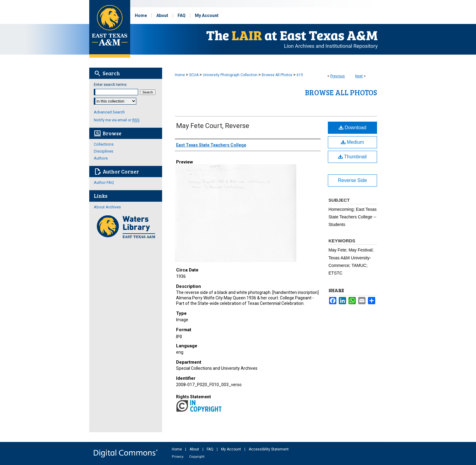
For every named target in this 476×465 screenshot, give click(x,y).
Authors (101, 158)
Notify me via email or (117, 120)
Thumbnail (352, 157)
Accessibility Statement (269, 449)
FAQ (211, 449)
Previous (338, 76)
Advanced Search (109, 112)
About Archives (107, 207)
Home (180, 75)
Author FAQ (104, 182)
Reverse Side (352, 180)
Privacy (178, 457)
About (195, 449)
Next (359, 76)
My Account (231, 449)
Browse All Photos (277, 75)
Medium (352, 142)
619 (300, 75)
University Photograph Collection (230, 75)
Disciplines (104, 151)
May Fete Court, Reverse (213, 126)
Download (353, 128)
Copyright (197, 457)
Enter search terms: (110, 84)
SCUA (194, 75)
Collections (104, 144)
